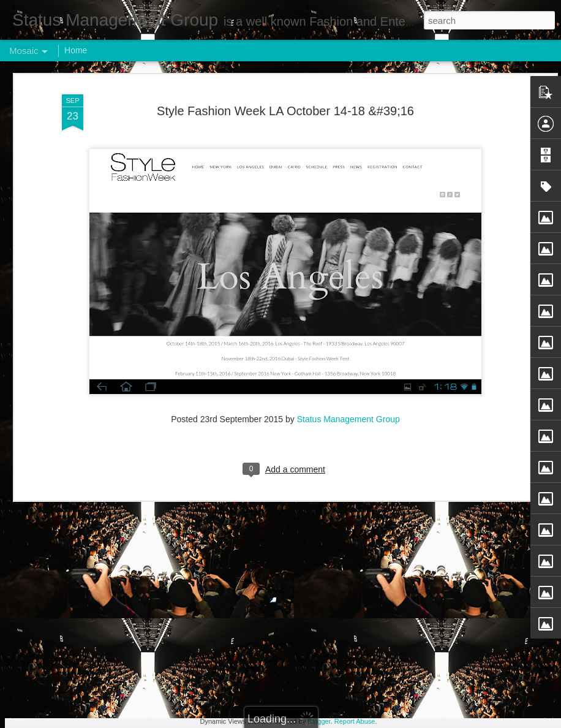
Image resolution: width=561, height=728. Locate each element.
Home (76, 50)
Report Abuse (355, 721)
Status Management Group (348, 270)
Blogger (319, 721)
